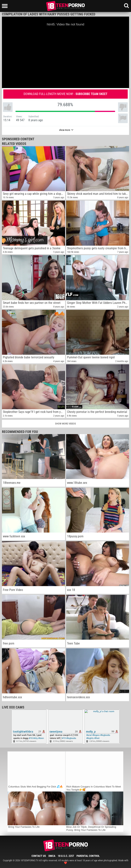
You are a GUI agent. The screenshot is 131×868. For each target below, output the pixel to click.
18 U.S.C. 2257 (66, 856)
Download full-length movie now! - (65, 94)
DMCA (52, 856)
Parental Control (88, 856)
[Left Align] (6, 6)
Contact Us (39, 856)
